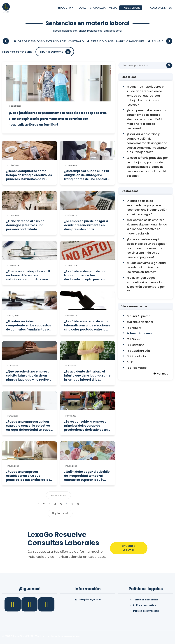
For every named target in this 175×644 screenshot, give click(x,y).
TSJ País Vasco (137, 368)
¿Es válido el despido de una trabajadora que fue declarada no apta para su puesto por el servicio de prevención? (85, 275)
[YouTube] (46, 604)
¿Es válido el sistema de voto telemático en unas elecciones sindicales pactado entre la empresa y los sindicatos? (87, 325)
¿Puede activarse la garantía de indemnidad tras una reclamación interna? (146, 267)
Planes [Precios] (82, 8)
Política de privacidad (146, 611)
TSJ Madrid (134, 328)
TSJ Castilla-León (138, 351)
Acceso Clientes (158, 8)
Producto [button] (64, 8)
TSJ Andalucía (136, 356)
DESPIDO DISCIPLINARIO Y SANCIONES (118, 41)
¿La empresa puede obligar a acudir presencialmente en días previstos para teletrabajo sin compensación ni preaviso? (87, 225)
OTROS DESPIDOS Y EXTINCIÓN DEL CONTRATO (51, 41)
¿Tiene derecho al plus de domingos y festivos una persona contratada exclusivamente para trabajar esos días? (29, 225)
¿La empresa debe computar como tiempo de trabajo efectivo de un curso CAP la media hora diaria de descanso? (146, 119)
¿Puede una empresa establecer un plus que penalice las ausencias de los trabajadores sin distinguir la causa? (28, 476)
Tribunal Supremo (138, 316)
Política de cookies (144, 605)
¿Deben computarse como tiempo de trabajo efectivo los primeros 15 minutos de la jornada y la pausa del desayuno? (29, 175)
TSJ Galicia (134, 339)
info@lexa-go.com (90, 600)
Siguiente (60, 513)
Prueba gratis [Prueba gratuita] (131, 8)
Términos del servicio (146, 600)
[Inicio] (6, 8)
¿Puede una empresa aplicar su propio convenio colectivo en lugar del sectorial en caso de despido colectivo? (28, 426)
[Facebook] (13, 604)
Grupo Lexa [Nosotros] (98, 8)
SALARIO (158, 41)
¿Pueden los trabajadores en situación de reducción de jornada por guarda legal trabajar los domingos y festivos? (146, 96)
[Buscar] (146, 65)
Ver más (161, 374)
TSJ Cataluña (135, 345)
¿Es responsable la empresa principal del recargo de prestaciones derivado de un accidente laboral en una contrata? (86, 426)
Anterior (59, 495)
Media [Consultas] (113, 8)
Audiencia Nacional (140, 322)
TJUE (130, 362)
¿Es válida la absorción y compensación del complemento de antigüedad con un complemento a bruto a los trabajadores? (147, 143)
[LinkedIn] (30, 604)
